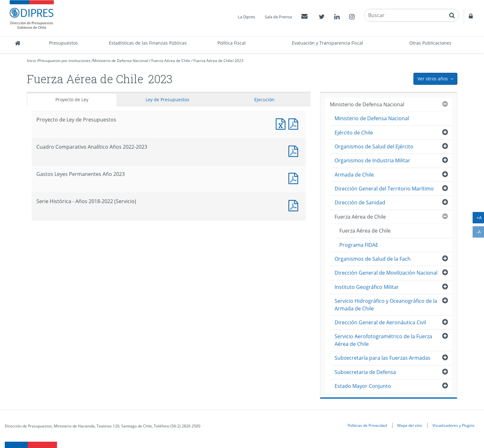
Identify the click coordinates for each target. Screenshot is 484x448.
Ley (167, 100)
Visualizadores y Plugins (453, 425)
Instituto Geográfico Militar (367, 287)
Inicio (31, 61)
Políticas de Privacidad (367, 425)
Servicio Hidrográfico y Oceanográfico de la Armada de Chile (386, 305)
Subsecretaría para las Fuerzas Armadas (383, 358)
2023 (239, 61)
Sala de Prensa (278, 17)
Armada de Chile (354, 175)
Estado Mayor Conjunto (363, 386)
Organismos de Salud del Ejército (374, 146)
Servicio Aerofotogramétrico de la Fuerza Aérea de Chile (383, 340)
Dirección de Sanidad (360, 202)
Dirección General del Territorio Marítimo (384, 189)
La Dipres (246, 17)
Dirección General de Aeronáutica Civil (380, 322)
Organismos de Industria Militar (372, 160)
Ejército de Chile (354, 133)
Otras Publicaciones (430, 43)
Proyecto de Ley (72, 100)
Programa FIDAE (359, 245)
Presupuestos (63, 43)
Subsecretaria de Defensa (365, 372)
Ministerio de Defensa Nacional (120, 61)
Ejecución (264, 100)
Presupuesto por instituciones (64, 61)
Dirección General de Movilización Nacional (386, 273)
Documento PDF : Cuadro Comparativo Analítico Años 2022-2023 (295, 150)
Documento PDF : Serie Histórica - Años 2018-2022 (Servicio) (295, 205)
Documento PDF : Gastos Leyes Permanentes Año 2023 (295, 178)
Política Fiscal (232, 43)
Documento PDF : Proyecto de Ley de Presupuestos (295, 123)
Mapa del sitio (410, 425)
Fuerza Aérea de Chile (171, 61)
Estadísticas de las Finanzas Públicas (148, 43)
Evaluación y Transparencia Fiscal (327, 43)
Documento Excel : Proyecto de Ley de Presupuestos (282, 123)
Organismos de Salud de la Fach (373, 259)
